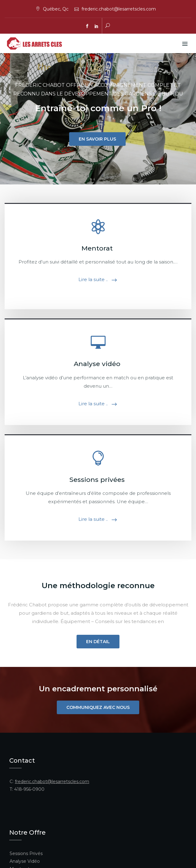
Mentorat (98, 248)
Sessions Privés (26, 853)
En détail (98, 642)
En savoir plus (97, 139)
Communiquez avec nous (98, 707)
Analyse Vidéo (25, 861)
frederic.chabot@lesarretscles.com (119, 9)
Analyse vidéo (98, 364)
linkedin (97, 26)
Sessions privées (98, 480)
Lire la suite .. (93, 279)
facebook (87, 26)
